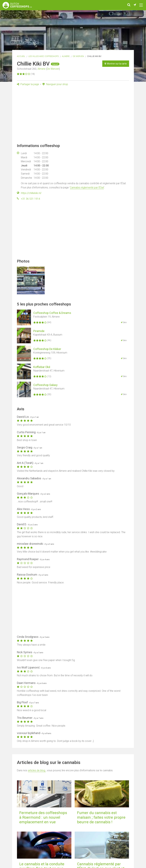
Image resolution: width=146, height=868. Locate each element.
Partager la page (28, 84)
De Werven (78, 56)
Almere (66, 56)
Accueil (21, 56)
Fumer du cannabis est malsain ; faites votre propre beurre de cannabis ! (101, 817)
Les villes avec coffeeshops (44, 56)
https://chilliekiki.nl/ (31, 193)
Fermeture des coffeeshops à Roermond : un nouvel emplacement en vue (43, 817)
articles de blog (37, 770)
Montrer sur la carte (116, 64)
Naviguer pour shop (55, 84)
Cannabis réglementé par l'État (87, 187)
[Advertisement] (73, 116)
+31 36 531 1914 (30, 199)
